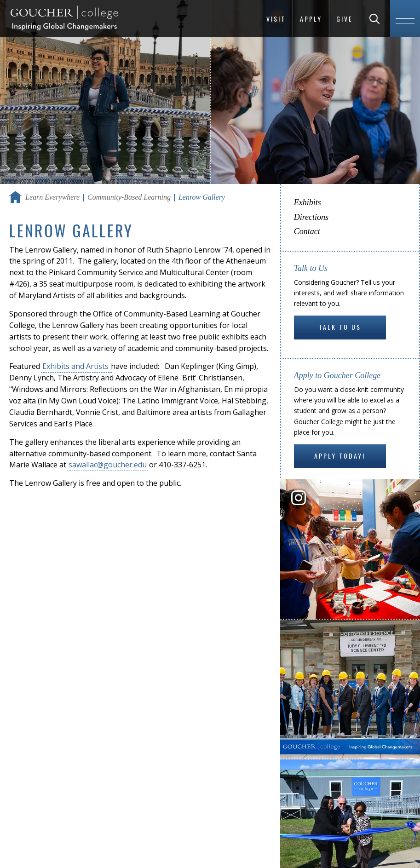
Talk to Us (340, 327)
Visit (276, 19)
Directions (311, 217)
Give (345, 19)
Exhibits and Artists (76, 366)
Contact (307, 231)
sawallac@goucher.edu (108, 465)
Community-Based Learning (129, 197)
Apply (311, 19)
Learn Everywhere (52, 197)
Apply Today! (340, 456)
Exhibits (308, 202)
